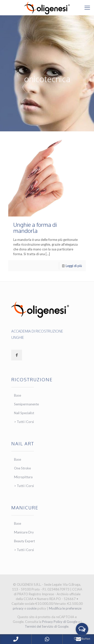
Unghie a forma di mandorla (35, 228)
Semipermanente (26, 404)
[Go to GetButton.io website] (82, 639)
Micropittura (23, 477)
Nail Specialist (24, 413)
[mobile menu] (87, 8)
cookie (32, 608)
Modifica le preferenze (65, 608)
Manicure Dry (24, 532)
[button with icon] (17, 355)
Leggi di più (74, 266)
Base (18, 395)
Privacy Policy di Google (60, 622)
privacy (18, 608)
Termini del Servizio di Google (47, 626)
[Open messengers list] (82, 629)
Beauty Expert (24, 541)
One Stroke (22, 468)
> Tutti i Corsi (24, 422)
